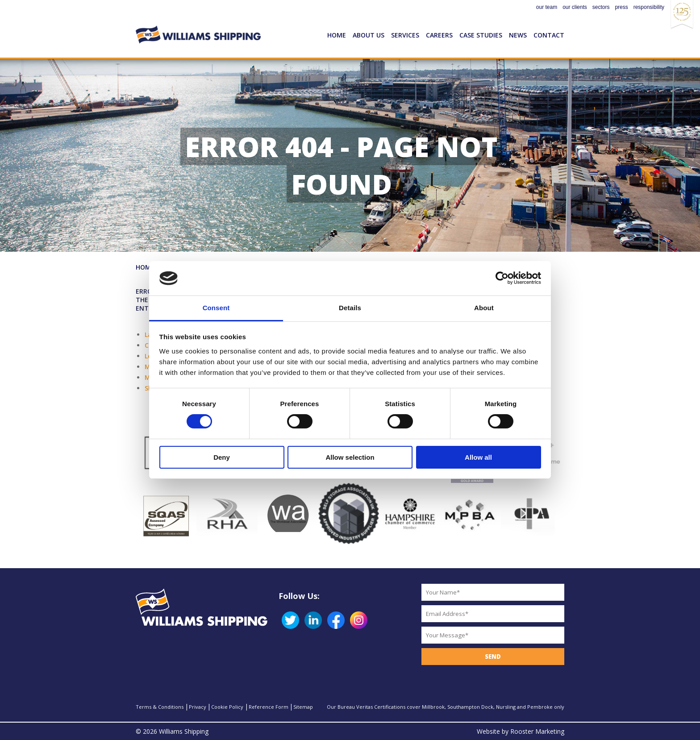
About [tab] (484, 308)
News (518, 35)
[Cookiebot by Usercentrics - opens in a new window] (502, 278)
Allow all (478, 457)
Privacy (198, 707)
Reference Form (269, 707)
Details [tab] (350, 308)
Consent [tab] (216, 308)
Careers (439, 35)
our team (547, 7)
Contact (549, 35)
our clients (575, 7)
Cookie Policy (227, 707)
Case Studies (481, 35)
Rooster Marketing (537, 731)
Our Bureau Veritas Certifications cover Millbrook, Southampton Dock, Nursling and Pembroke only (446, 707)
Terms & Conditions (160, 707)
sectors (601, 7)
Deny (222, 457)
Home (337, 35)
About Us (369, 35)
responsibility (649, 7)
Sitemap (303, 707)
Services (405, 35)
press (621, 7)
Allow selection (350, 457)
